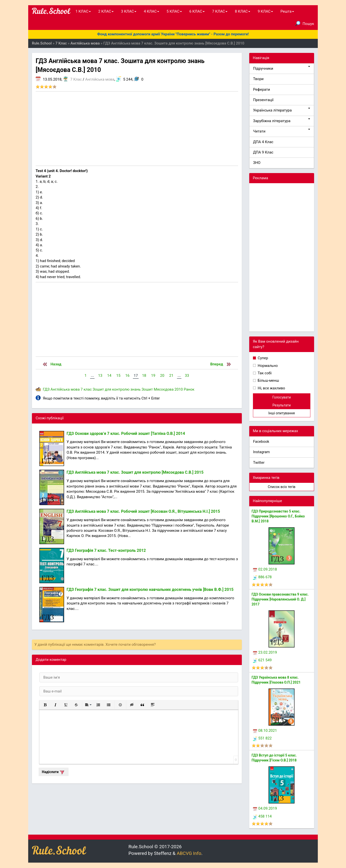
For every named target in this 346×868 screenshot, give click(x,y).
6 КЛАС (197, 11)
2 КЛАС (106, 11)
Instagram (262, 452)
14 (109, 376)
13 (100, 376)
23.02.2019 (265, 652)
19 (153, 376)
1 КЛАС (83, 11)
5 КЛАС (174, 11)
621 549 (262, 660)
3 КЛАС (129, 11)
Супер (263, 358)
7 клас (86, 389)
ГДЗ (46, 389)
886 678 (262, 577)
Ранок (189, 389)
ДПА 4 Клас (263, 142)
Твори (258, 79)
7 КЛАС (220, 11)
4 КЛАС (151, 11)
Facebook (261, 442)
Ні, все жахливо (271, 388)
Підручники (282, 68)
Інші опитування (282, 413)
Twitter (259, 463)
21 (171, 376)
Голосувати (282, 397)
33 (187, 376)
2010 (179, 389)
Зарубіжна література (282, 121)
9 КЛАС (265, 11)
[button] (45, 705)
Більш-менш (268, 380)
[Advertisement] (137, 129)
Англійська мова (100, 79)
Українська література (282, 110)
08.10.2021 (265, 731)
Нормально (267, 366)
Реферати (262, 89)
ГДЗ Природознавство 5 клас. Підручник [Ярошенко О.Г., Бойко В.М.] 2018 (278, 516)
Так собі (264, 373)
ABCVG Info (189, 853)
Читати (282, 131)
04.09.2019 (265, 808)
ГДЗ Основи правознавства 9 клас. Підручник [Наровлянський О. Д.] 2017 (280, 599)
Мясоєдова (164, 389)
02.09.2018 (265, 569)
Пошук (305, 23)
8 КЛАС (243, 11)
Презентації (263, 100)
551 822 (262, 738)
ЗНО (257, 163)
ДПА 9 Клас (263, 152)
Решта (287, 11)
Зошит (147, 389)
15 (118, 376)
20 (162, 376)
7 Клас (76, 79)
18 (144, 376)
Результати (282, 405)
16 (127, 376)
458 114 (262, 816)
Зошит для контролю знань (117, 389)
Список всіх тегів (282, 487)
